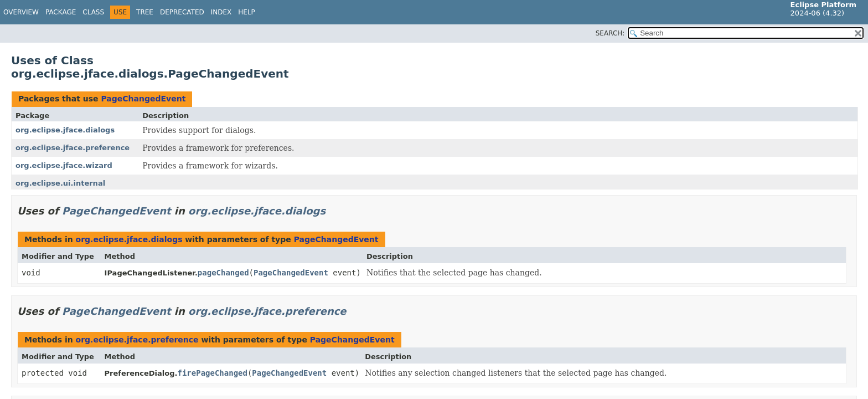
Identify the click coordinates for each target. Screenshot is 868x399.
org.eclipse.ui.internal (60, 183)
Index (221, 12)
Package (61, 12)
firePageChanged (212, 373)
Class (93, 12)
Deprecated (182, 12)
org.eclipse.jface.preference (73, 148)
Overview (21, 12)
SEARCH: (610, 33)
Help (247, 12)
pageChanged (223, 273)
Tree (145, 12)
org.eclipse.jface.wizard (64, 165)
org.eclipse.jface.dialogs (65, 130)
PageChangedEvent (143, 99)
